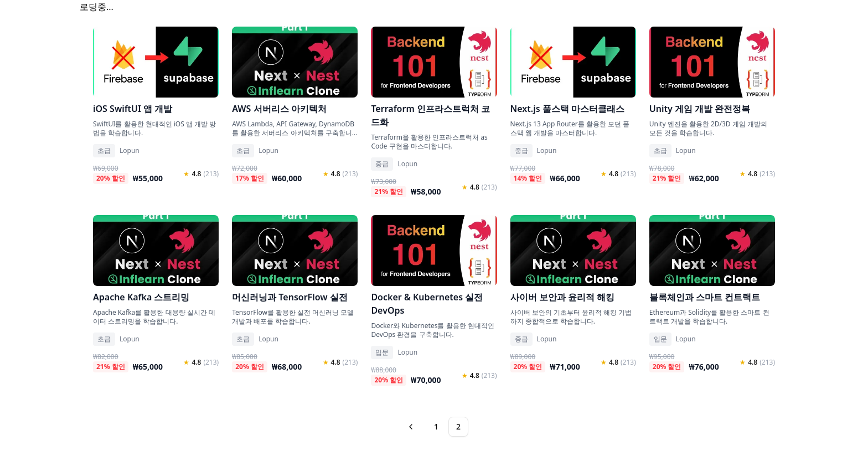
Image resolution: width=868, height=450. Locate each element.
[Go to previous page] (412, 427)
